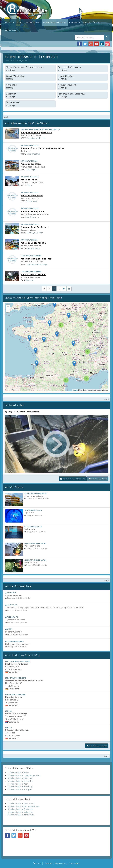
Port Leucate (31, 201)
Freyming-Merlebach (36, 138)
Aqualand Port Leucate (32, 195)
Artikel (20, 23)
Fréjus (30, 185)
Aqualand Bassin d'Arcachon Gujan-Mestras (42, 148)
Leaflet (75, 390)
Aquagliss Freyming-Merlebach (36, 132)
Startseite (9, 23)
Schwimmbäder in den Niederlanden (24, 806)
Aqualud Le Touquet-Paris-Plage (37, 259)
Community (75, 23)
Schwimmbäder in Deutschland (21, 804)
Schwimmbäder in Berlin (18, 773)
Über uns (97, 23)
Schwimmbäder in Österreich (20, 812)
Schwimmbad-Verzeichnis (55, 23)
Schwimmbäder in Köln (18, 784)
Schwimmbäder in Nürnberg (20, 787)
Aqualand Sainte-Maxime (33, 243)
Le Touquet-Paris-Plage (37, 264)
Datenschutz (75, 863)
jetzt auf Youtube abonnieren (73, 479)
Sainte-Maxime (33, 248)
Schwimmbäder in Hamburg (20, 778)
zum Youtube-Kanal (98, 479)
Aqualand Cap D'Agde (31, 164)
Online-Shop (11, 30)
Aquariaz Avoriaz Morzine (33, 274)
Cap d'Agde (32, 170)
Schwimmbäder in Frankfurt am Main (24, 775)
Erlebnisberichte (33, 23)
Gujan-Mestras (33, 154)
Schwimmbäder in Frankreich (20, 809)
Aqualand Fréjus (29, 180)
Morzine (30, 280)
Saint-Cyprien (33, 217)
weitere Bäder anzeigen (97, 746)
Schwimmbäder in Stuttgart (20, 789)
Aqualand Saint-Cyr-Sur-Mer (35, 227)
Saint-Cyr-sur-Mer (35, 233)
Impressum (60, 863)
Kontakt (86, 23)
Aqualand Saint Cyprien (32, 211)
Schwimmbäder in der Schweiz (21, 815)
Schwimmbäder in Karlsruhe (20, 781)
